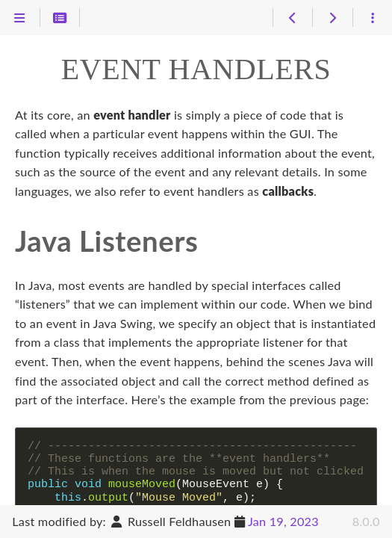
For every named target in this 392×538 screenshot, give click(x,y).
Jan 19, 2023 (283, 521)
